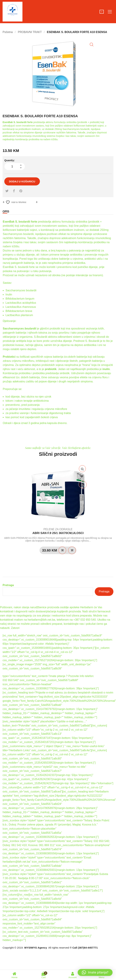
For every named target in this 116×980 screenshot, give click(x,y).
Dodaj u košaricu (22, 181)
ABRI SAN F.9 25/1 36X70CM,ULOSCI (58, 533)
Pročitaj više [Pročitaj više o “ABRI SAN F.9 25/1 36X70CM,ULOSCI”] (62, 550)
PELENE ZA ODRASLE (58, 529)
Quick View (82, 469)
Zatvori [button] (15, 628)
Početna (8, 32)
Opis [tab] (6, 211)
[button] (92, 45)
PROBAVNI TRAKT (30, 32)
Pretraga (8, 585)
